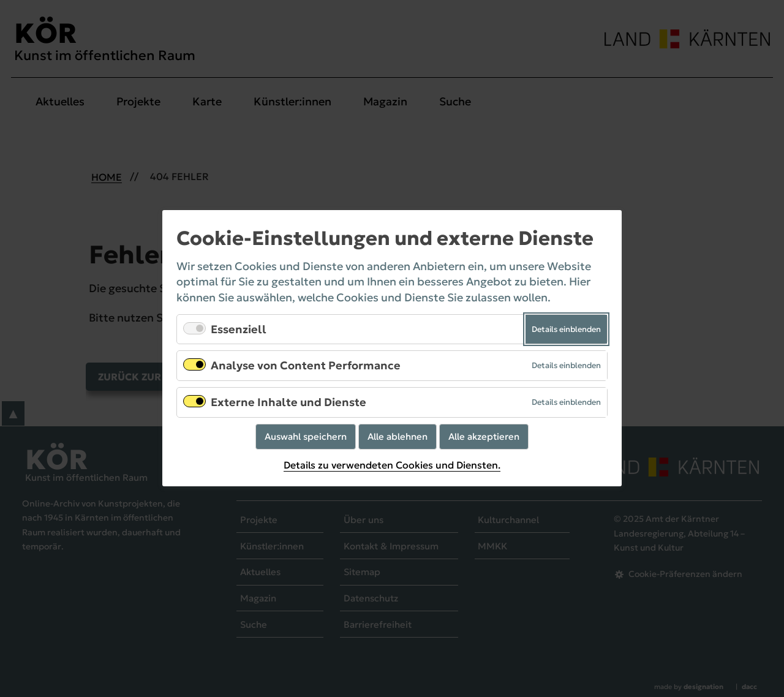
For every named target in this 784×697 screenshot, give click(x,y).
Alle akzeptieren (484, 436)
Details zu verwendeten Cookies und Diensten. (392, 465)
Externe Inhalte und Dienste (288, 402)
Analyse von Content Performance (306, 366)
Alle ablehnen (398, 436)
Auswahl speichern (306, 436)
